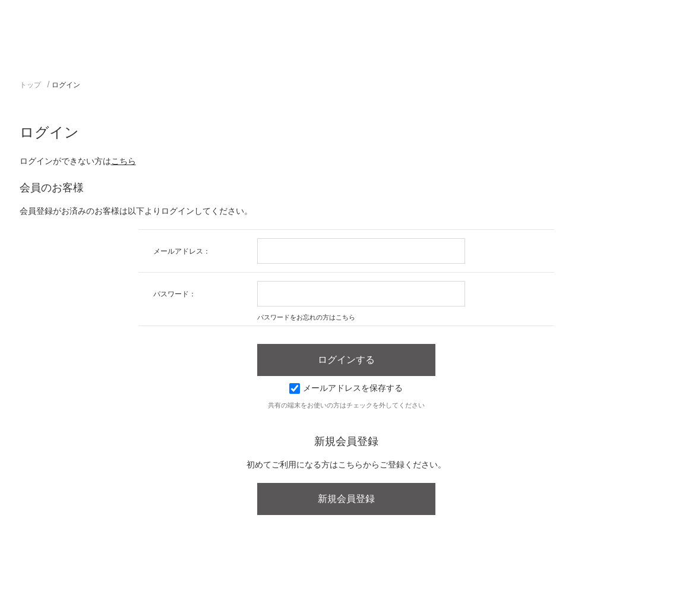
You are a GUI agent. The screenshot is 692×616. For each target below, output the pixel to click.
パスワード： (175, 294)
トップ (30, 85)
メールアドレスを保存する (346, 388)
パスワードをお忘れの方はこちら (306, 317)
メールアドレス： (182, 251)
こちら (124, 161)
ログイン (66, 85)
